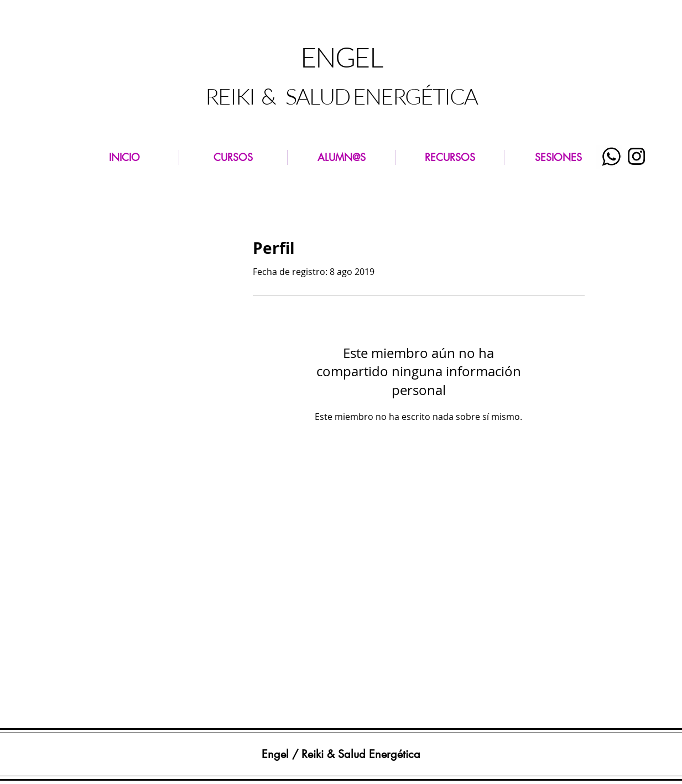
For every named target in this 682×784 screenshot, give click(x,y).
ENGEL (342, 57)
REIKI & (242, 96)
